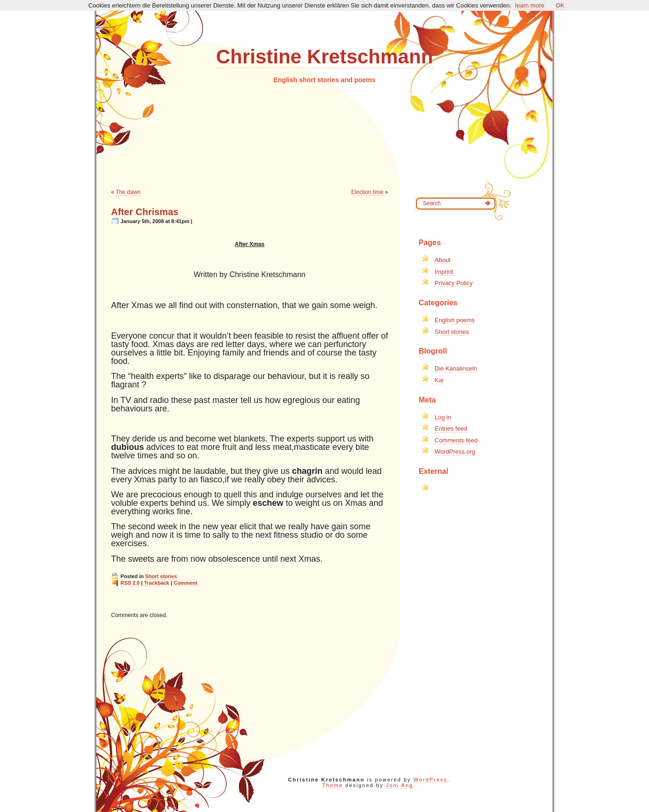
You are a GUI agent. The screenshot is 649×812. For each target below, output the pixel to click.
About (443, 260)
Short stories (161, 576)
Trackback (157, 583)
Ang (407, 785)
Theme (332, 785)
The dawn (128, 192)
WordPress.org (455, 452)
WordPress (430, 780)
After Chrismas (145, 212)
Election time (367, 192)
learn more (530, 5)
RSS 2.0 (130, 583)
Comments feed (456, 440)
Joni (393, 785)
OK (560, 5)
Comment (186, 583)
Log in (443, 417)
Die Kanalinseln (456, 368)
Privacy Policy (454, 283)
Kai (439, 380)
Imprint (444, 272)
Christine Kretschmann (324, 57)
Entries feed (451, 429)
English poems (455, 320)
